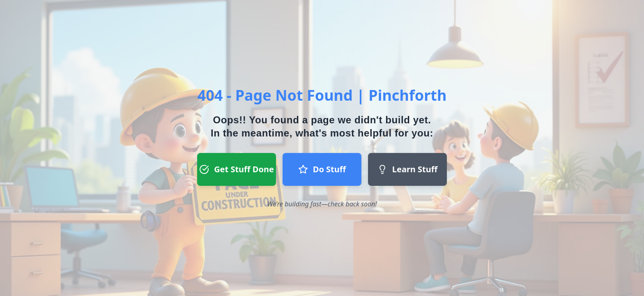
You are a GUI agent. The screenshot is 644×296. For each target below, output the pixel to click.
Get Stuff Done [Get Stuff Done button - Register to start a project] (237, 169)
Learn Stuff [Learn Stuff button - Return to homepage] (407, 169)
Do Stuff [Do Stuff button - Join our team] (322, 169)
